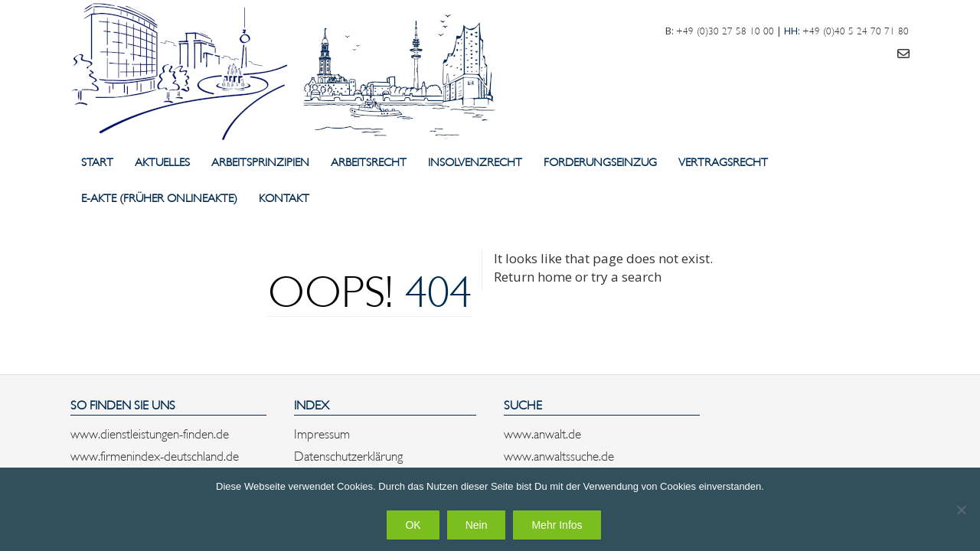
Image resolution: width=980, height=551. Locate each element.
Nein (477, 525)
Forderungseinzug (600, 161)
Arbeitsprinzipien (260, 161)
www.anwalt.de (542, 432)
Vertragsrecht (723, 161)
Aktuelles (162, 161)
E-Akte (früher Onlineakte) (159, 197)
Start (97, 161)
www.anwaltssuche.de (559, 455)
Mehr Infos (557, 525)
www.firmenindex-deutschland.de (155, 455)
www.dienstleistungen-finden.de (150, 432)
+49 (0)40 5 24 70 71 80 (856, 30)
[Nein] (961, 510)
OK (413, 525)
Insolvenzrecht (475, 161)
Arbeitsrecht (369, 161)
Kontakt (284, 197)
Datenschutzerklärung (348, 455)
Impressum (322, 432)
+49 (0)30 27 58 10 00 (725, 30)
